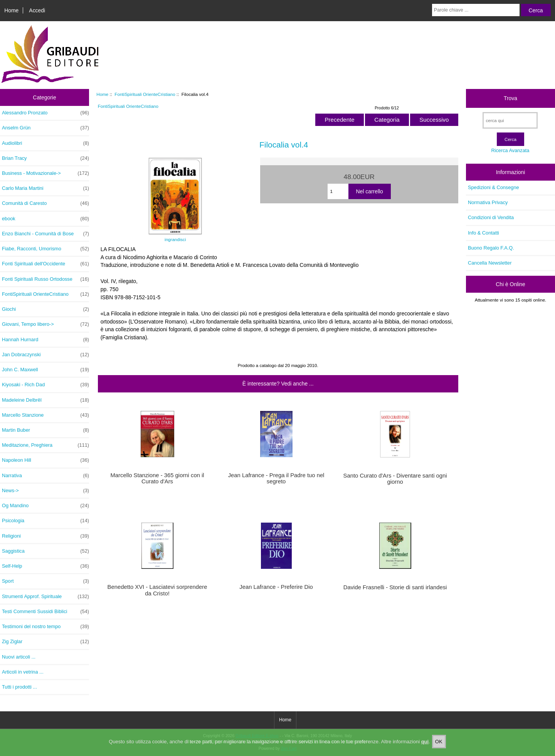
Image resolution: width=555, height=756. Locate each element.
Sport (45, 581)
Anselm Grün (45, 128)
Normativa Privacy (488, 202)
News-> (45, 491)
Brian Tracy (45, 158)
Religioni (45, 536)
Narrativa (45, 476)
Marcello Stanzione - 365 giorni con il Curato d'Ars (157, 478)
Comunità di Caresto (45, 203)
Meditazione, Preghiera (45, 445)
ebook (45, 219)
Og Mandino (45, 506)
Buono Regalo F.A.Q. (491, 248)
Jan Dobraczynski (45, 355)
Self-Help (45, 566)
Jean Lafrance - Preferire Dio (276, 587)
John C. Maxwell (45, 370)
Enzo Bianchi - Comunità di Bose (45, 234)
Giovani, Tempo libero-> (45, 324)
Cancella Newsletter (490, 263)
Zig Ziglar (45, 642)
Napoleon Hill (45, 460)
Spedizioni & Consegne (494, 187)
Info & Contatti (484, 233)
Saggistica (45, 551)
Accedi (37, 10)
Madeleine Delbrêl (45, 400)
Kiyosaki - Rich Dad (45, 385)
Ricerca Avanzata (510, 150)
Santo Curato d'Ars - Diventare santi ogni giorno (395, 479)
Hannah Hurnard (45, 340)
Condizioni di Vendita (491, 217)
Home (11, 10)
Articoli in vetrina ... (23, 672)
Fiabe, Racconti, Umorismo (45, 249)
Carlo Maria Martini (45, 188)
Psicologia (45, 521)
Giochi (45, 309)
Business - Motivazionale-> (45, 173)
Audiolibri (45, 143)
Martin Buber (45, 430)
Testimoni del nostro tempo (45, 627)
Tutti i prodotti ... (19, 687)
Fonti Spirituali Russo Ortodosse (45, 279)
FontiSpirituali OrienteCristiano (145, 94)
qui (425, 748)
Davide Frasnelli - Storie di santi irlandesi (395, 587)
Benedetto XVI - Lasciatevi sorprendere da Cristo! (157, 590)
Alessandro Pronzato (45, 113)
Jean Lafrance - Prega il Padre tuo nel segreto (276, 478)
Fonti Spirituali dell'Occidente (45, 264)
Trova (510, 98)
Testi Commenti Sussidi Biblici (45, 612)
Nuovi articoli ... (19, 657)
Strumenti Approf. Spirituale (45, 597)
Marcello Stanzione (45, 415)
